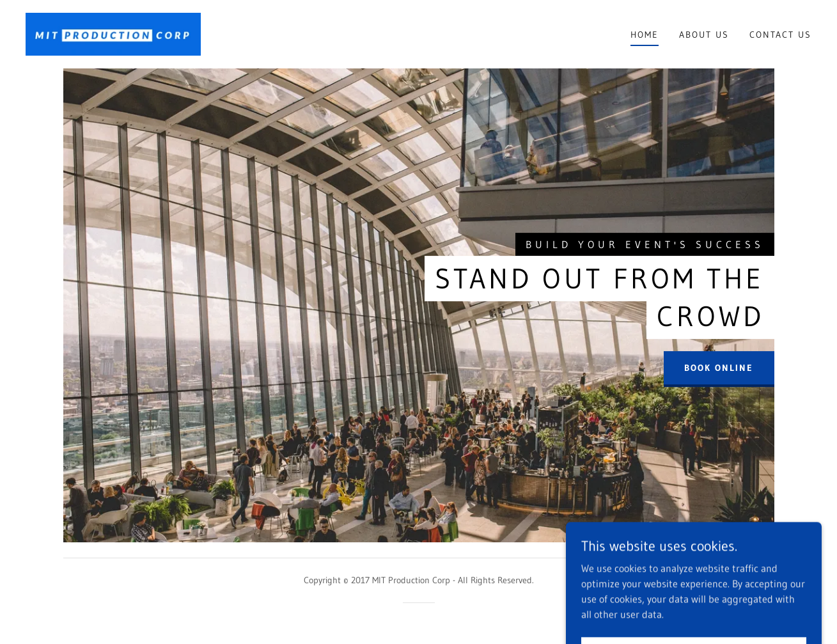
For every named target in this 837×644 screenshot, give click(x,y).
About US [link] (704, 35)
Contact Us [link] (780, 35)
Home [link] (645, 35)
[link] (113, 33)
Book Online (719, 368)
